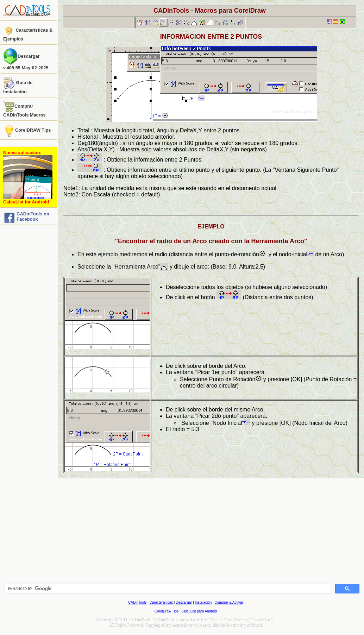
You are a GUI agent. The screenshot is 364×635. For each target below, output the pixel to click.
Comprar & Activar (229, 602)
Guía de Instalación (18, 86)
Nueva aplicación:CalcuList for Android (28, 177)
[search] (167, 589)
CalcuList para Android (199, 611)
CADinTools (137, 602)
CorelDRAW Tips (27, 130)
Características (161, 602)
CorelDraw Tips (167, 611)
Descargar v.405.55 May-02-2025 (26, 59)
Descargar (184, 602)
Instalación (203, 602)
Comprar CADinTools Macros (24, 109)
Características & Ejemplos (28, 33)
